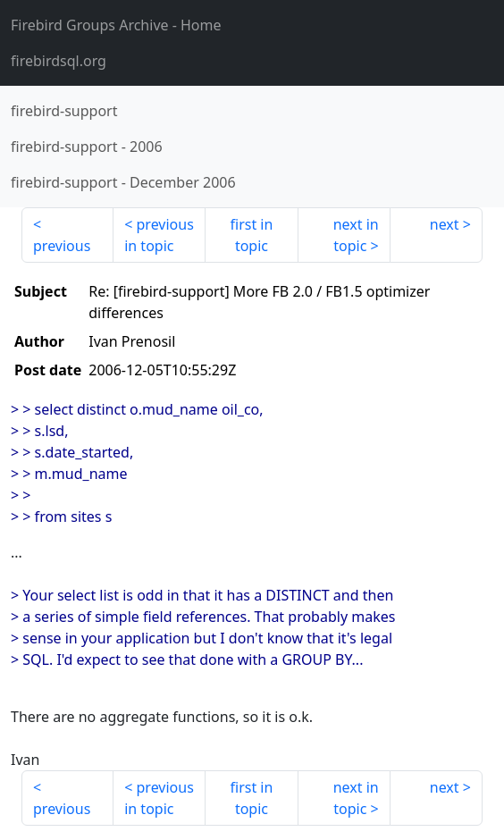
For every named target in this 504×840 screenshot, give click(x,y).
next (445, 224)
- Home (116, 25)
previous (62, 246)
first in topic (252, 235)
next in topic (356, 235)
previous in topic (159, 235)
